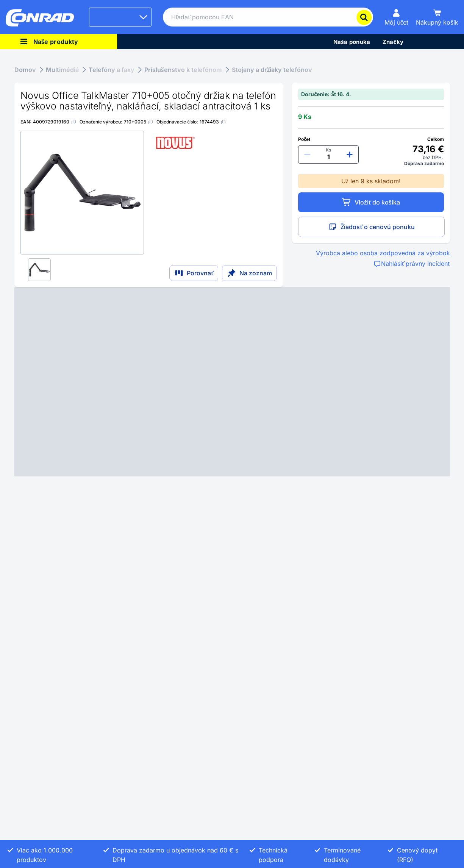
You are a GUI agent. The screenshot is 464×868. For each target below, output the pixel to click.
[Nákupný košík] (437, 17)
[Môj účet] (397, 17)
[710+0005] (139, 122)
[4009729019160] (55, 122)
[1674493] (213, 122)
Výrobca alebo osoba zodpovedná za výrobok (383, 253)
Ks (328, 150)
